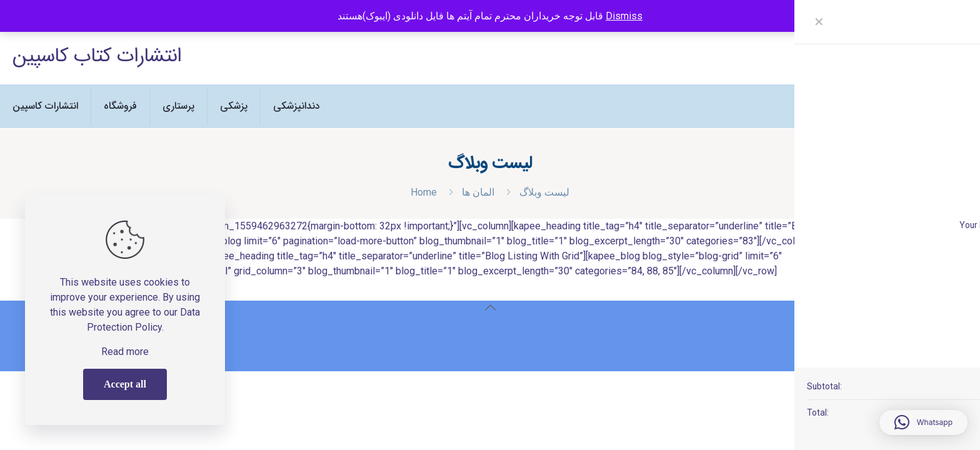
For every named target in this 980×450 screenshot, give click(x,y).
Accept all (125, 384)
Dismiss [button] (624, 16)
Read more (125, 352)
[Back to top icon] (490, 307)
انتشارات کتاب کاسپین (97, 56)
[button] (923, 422)
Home (424, 192)
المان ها (478, 192)
